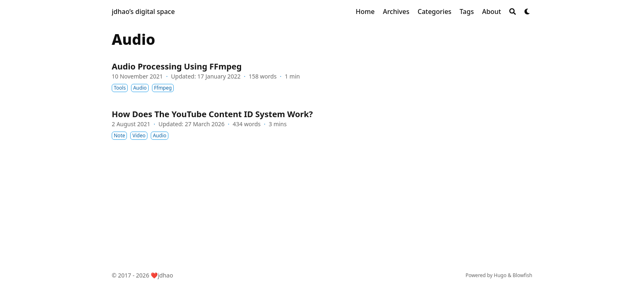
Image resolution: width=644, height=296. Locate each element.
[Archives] (396, 12)
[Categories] (435, 12)
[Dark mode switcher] (527, 12)
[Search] (513, 12)
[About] (492, 12)
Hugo (500, 275)
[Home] (365, 12)
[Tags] (467, 12)
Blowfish (522, 275)
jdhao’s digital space (143, 12)
